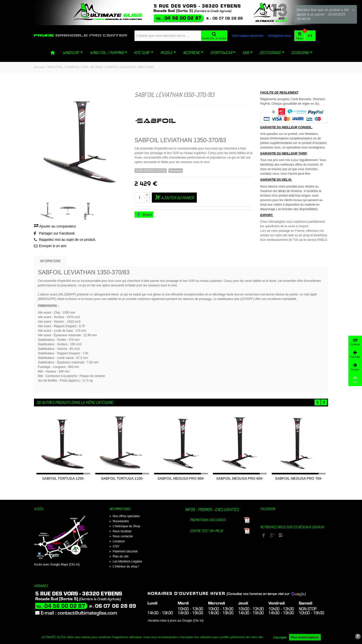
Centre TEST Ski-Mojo (206, 531)
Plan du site (119, 557)
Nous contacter (121, 537)
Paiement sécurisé (123, 552)
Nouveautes (119, 522)
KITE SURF (144, 53)
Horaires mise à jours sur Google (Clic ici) (176, 621)
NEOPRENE (193, 53)
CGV (114, 547)
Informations (50, 261)
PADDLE (168, 53)
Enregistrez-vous (280, 36)
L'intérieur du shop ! (124, 567)
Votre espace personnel (247, 36)
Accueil (39, 67)
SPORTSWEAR (223, 53)
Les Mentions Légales (126, 562)
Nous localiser (121, 532)
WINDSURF (73, 53)
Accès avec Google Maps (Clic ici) (57, 565)
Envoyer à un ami (53, 247)
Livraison (117, 542)
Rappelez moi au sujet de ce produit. (67, 240)
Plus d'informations (305, 637)
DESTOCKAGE (272, 53)
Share (144, 215)
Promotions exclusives (208, 521)
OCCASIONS (302, 53)
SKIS (247, 53)
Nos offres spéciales (125, 517)
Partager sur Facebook (57, 234)
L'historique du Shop (125, 527)
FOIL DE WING (93, 67)
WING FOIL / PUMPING (108, 53)
